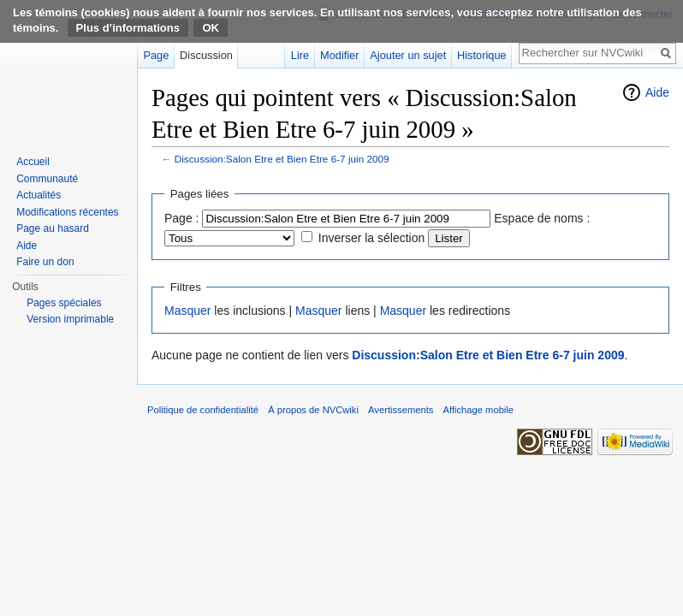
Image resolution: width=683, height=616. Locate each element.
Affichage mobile (479, 410)
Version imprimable (70, 319)
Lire (300, 55)
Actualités (39, 195)
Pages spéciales (64, 303)
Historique (482, 55)
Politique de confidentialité (203, 410)
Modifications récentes (67, 212)
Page (156, 55)
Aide (657, 92)
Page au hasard (53, 228)
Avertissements (401, 410)
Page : (181, 218)
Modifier (340, 55)
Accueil (33, 162)
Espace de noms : (542, 218)
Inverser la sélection (372, 238)
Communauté (47, 179)
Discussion (206, 55)
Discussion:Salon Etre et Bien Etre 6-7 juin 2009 (282, 159)
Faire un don (45, 262)
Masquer (187, 311)
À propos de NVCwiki (313, 410)
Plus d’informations (128, 28)
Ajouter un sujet (408, 55)
